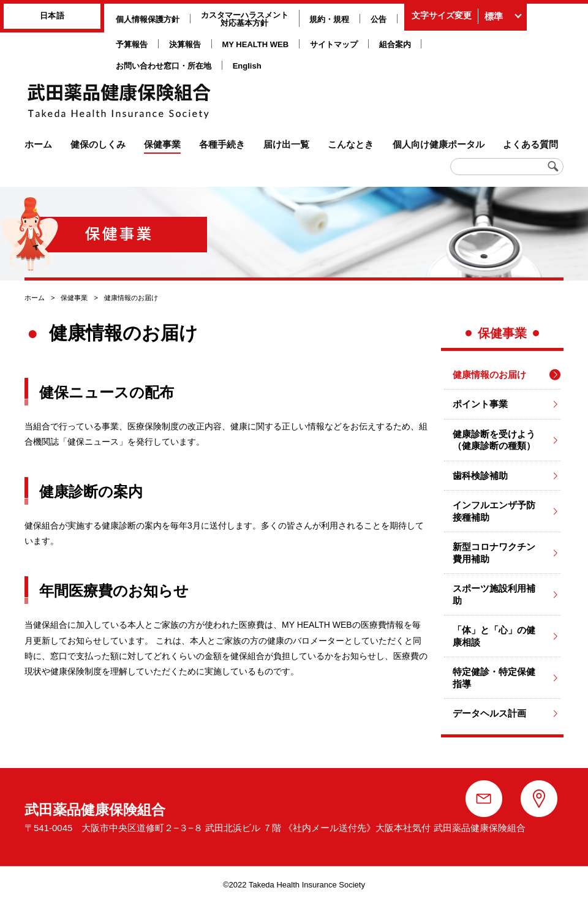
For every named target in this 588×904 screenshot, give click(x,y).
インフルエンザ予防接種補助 (494, 511)
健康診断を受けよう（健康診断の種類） (494, 440)
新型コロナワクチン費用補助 (494, 553)
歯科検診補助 (480, 476)
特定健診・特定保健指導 (494, 678)
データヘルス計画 (489, 713)
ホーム (35, 298)
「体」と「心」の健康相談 (494, 636)
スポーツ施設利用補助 (494, 594)
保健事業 (74, 298)
